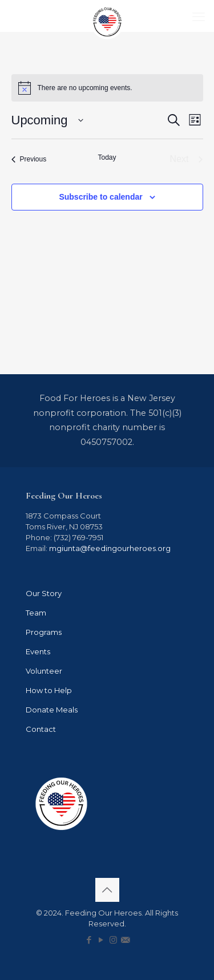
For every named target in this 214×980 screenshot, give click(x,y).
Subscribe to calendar (100, 197)
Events (38, 651)
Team (36, 613)
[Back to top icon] (107, 890)
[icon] (125, 940)
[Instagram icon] (113, 940)
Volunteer (44, 671)
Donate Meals (52, 710)
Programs (44, 632)
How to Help (49, 690)
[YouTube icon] (101, 940)
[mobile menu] (199, 17)
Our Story (44, 593)
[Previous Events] (29, 159)
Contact (41, 729)
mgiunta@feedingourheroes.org (110, 548)
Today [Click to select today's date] (107, 157)
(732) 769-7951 (78, 537)
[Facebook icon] (89, 940)
